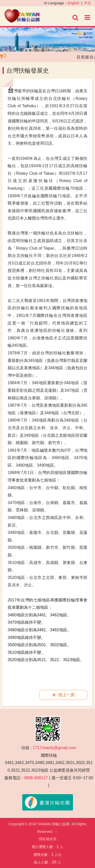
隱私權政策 (48, 839)
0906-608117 (36, 778)
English (73, 3)
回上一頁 (63, 695)
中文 (88, 3)
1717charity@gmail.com (54, 748)
